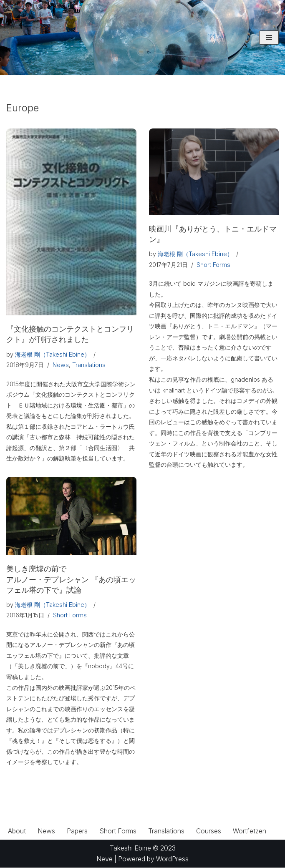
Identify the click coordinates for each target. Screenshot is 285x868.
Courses (209, 831)
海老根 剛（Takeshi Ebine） (53, 354)
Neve (104, 859)
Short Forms (213, 265)
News (61, 365)
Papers (77, 831)
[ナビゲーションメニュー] (269, 38)
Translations (89, 365)
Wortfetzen (250, 831)
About (17, 831)
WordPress (173, 859)
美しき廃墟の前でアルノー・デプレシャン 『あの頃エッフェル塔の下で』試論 (71, 579)
